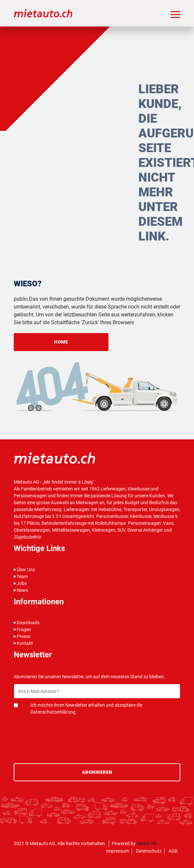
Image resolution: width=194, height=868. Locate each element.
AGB (173, 851)
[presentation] (63, 732)
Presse (24, 636)
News (22, 590)
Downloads (28, 623)
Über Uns (26, 570)
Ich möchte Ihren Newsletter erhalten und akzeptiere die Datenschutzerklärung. (86, 709)
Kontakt (25, 643)
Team (22, 576)
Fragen (24, 629)
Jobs (22, 583)
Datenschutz (149, 851)
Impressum (118, 851)
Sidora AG (147, 843)
